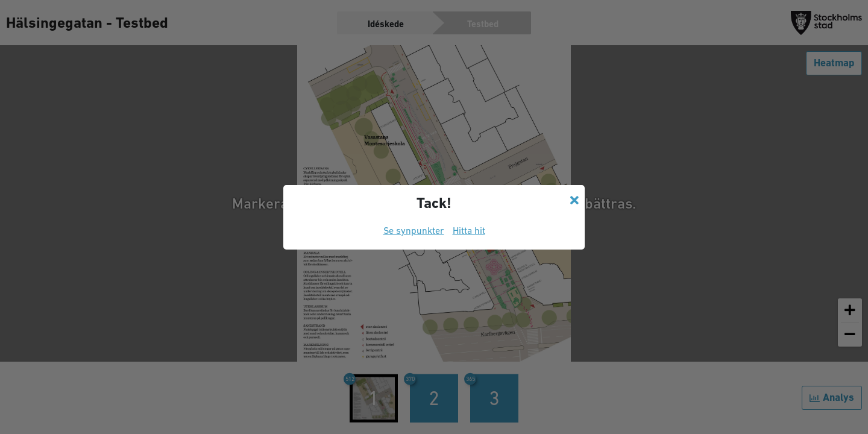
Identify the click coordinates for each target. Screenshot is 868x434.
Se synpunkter (414, 230)
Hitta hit (469, 230)
